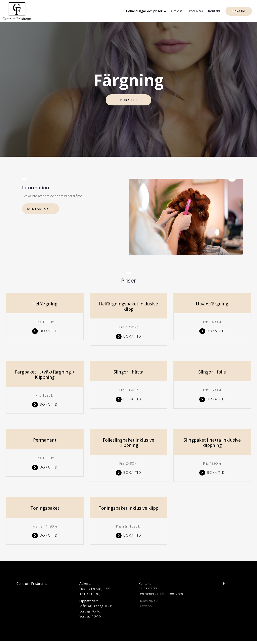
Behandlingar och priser (144, 11)
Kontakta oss (40, 209)
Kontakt (214, 11)
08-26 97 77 (148, 589)
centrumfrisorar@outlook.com (161, 594)
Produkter (195, 11)
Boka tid (239, 11)
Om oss (177, 11)
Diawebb (145, 606)
